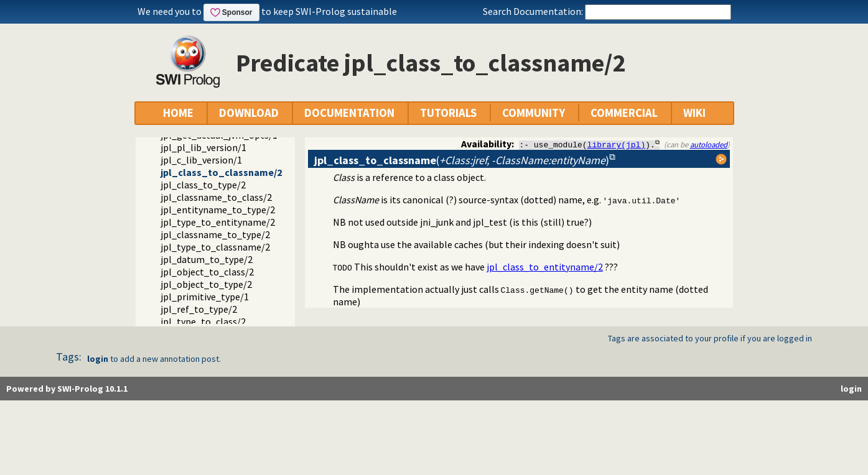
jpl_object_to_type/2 (206, 284)
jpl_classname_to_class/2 (216, 197)
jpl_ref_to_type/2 (199, 309)
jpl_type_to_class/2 (203, 321)
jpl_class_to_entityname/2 (545, 267)
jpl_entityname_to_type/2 (218, 210)
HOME (178, 113)
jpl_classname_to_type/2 (215, 234)
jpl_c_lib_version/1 (201, 160)
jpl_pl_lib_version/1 (203, 147)
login (98, 359)
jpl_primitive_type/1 (205, 297)
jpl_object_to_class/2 (207, 272)
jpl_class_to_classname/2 (221, 172)
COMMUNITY (534, 113)
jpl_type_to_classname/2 (215, 247)
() (462, 160)
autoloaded (709, 144)
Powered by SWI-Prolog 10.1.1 (67, 389)
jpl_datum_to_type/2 (207, 259)
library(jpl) (617, 144)
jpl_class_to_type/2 (203, 185)
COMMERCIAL (624, 113)
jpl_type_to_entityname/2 (218, 222)
